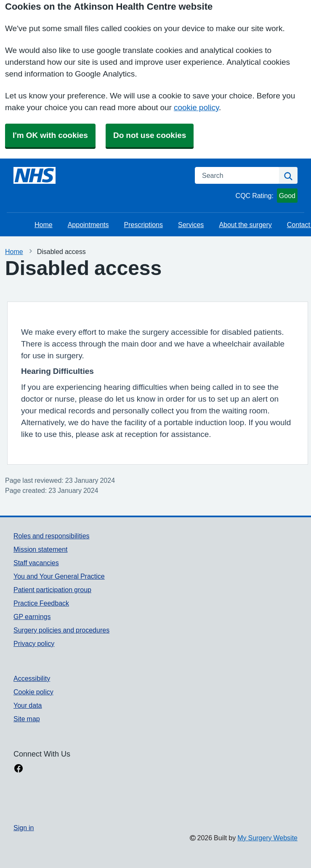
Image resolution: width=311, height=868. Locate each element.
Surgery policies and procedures (61, 630)
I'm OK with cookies (50, 135)
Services (191, 225)
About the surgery (245, 225)
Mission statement (41, 549)
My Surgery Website (267, 838)
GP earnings (32, 617)
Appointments (88, 225)
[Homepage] (35, 175)
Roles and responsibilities (52, 536)
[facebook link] (19, 769)
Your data (28, 705)
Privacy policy (34, 643)
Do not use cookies (150, 135)
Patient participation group (52, 590)
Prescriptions (144, 225)
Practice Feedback (41, 603)
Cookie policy (33, 692)
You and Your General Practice (59, 576)
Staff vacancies (36, 563)
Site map (27, 719)
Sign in (24, 828)
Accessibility (32, 678)
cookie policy (196, 107)
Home (44, 225)
